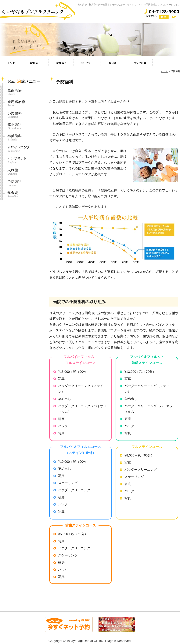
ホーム (164, 71)
